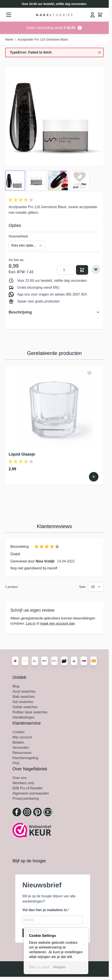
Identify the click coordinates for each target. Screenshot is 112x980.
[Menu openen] (9, 15)
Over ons (19, 778)
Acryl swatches (24, 691)
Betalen (18, 742)
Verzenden (21, 748)
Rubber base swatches (30, 712)
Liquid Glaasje (22, 454)
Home (9, 40)
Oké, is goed (39, 967)
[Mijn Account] (92, 15)
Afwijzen (59, 967)
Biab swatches (24, 697)
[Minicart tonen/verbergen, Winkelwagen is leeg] (100, 15)
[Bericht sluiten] (100, 52)
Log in (31, 623)
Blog (16, 686)
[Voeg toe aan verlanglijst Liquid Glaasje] (89, 373)
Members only (23, 783)
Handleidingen (23, 717)
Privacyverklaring (26, 799)
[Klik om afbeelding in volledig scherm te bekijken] (54, 116)
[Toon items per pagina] (96, 587)
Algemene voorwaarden (31, 793)
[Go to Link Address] (54, 28)
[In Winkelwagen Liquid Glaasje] (94, 477)
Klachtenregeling (25, 758)
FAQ (16, 763)
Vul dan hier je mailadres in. (45, 910)
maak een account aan (58, 623)
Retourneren (22, 753)
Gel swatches (23, 702)
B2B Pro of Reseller (28, 788)
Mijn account (22, 737)
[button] (22, 200)
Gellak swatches (25, 707)
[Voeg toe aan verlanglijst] (96, 269)
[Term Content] (80, 28)
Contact (18, 732)
